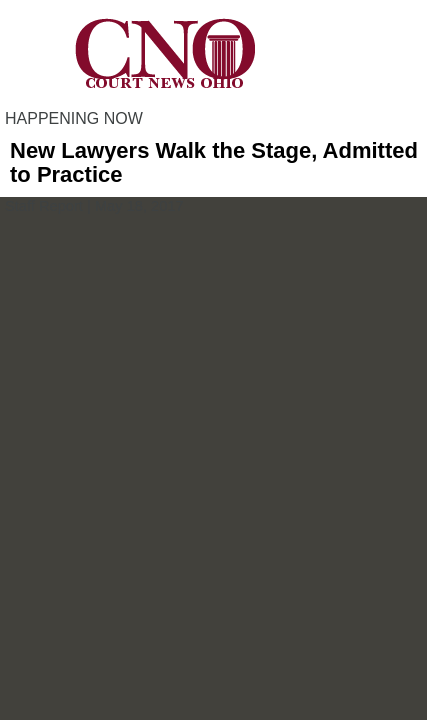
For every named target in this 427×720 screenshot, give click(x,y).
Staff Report (44, 206)
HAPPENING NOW (74, 118)
